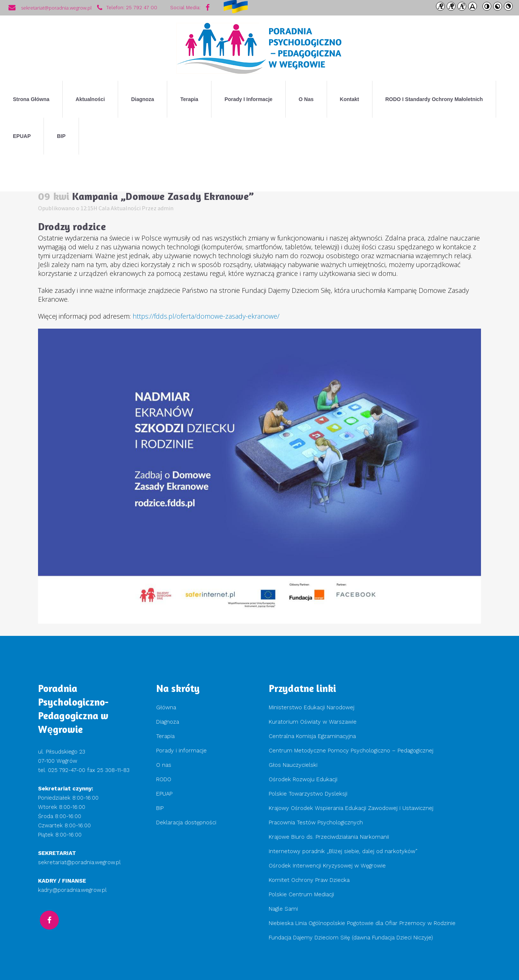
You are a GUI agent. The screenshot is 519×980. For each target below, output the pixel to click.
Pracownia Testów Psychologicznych (316, 823)
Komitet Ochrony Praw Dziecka (309, 880)
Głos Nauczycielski (293, 765)
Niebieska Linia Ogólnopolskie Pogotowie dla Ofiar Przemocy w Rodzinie (362, 923)
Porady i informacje (181, 751)
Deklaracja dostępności (186, 823)
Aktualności (126, 208)
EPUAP (164, 794)
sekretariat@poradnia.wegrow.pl (79, 862)
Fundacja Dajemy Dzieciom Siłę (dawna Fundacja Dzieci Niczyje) (352, 938)
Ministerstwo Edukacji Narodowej (312, 707)
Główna (166, 707)
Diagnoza (168, 722)
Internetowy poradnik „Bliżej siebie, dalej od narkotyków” (343, 851)
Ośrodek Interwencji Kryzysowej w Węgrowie (327, 866)
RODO (164, 779)
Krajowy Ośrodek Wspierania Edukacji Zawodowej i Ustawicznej (351, 808)
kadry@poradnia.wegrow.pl (72, 890)
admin (166, 208)
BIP (160, 808)
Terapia (165, 736)
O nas (164, 765)
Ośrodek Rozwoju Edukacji (303, 779)
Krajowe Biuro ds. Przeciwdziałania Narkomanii (329, 837)
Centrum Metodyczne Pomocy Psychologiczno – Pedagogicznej (351, 751)
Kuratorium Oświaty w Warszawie (313, 722)
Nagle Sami (283, 909)
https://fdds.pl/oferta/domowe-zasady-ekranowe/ (206, 316)
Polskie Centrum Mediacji (301, 894)
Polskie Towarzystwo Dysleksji (308, 794)
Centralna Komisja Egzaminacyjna (312, 736)
